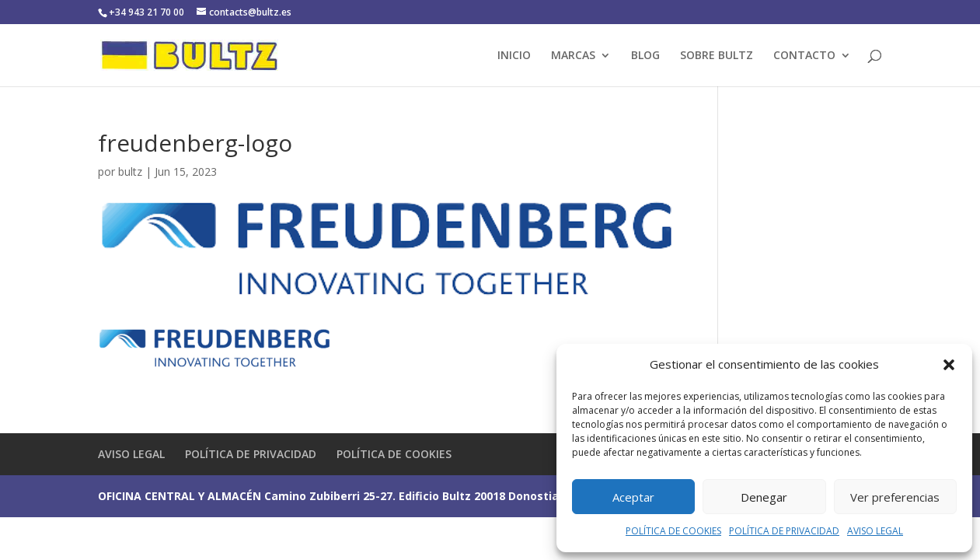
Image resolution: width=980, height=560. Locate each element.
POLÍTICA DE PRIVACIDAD (784, 531)
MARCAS (573, 56)
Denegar (764, 497)
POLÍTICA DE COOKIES (673, 531)
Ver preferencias (895, 497)
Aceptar (633, 497)
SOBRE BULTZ (717, 56)
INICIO (514, 56)
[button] (949, 365)
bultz (130, 171)
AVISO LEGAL (875, 531)
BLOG (645, 56)
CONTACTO (804, 56)
